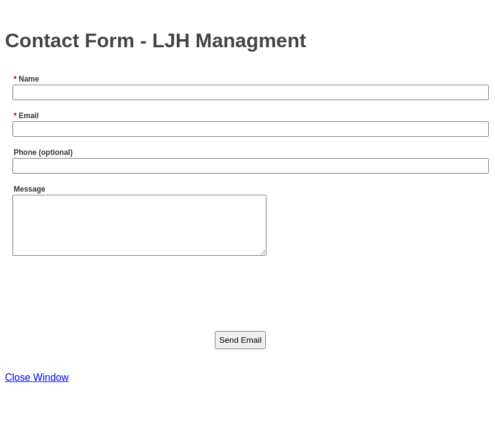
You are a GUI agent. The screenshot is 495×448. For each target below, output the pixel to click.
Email (26, 116)
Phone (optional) (43, 152)
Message (30, 189)
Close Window (37, 389)
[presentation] (106, 302)
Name (26, 79)
